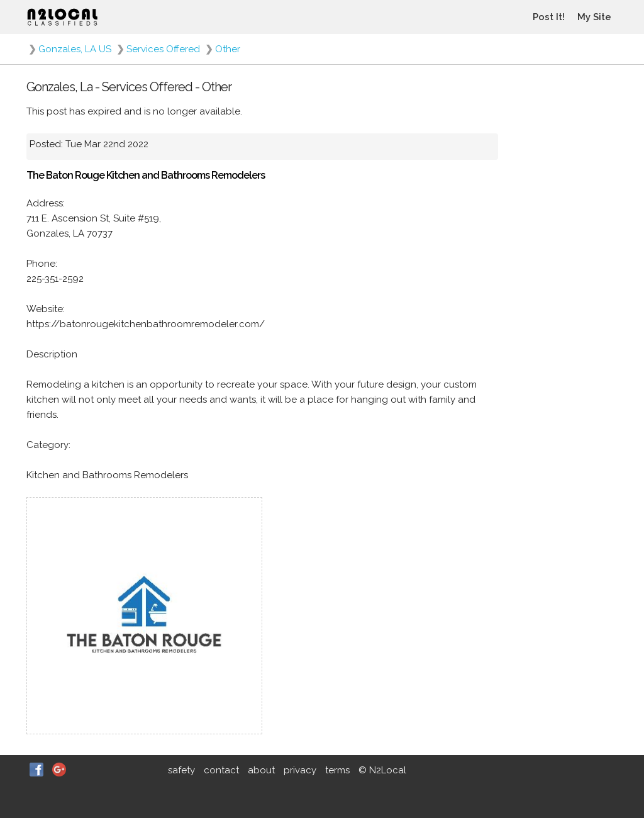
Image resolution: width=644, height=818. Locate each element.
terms (337, 770)
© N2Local (382, 770)
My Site (594, 17)
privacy (300, 770)
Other (228, 49)
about (261, 770)
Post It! (549, 17)
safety (181, 770)
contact (221, 770)
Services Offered (163, 49)
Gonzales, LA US (75, 49)
